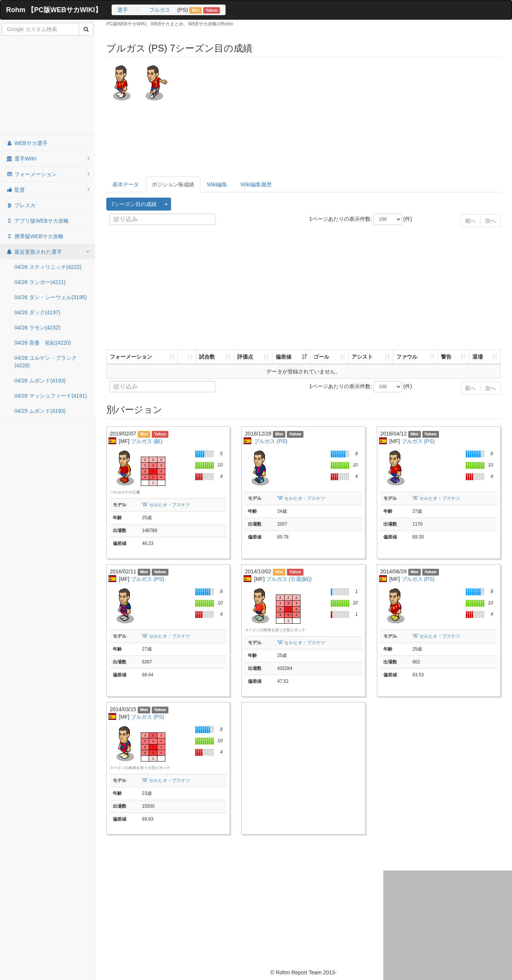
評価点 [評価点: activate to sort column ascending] (245, 357)
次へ (490, 221)
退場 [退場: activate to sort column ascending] (478, 357)
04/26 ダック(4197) (37, 312)
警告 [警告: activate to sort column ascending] (446, 357)
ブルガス (160, 10)
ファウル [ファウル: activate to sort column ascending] (407, 357)
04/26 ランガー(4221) (40, 282)
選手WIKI (48, 159)
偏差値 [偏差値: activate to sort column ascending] (283, 357)
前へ (470, 221)
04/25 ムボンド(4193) (40, 411)
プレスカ (21, 205)
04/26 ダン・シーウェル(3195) (51, 297)
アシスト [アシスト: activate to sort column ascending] (362, 357)
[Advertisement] (48, 86)
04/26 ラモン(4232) (37, 328)
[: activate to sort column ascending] (187, 357)
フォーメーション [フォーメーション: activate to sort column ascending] (131, 357)
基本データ (126, 184)
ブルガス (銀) (147, 441)
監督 (48, 190)
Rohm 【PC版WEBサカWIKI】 (54, 10)
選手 (123, 10)
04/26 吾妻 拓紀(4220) (43, 343)
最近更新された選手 (48, 252)
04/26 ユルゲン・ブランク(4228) (46, 362)
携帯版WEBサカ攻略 (35, 236)
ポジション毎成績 (173, 184)
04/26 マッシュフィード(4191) (51, 396)
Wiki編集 (217, 184)
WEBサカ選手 (27, 143)
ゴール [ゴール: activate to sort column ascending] (321, 357)
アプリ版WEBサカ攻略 (37, 221)
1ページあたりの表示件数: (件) (354, 219)
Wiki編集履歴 (256, 184)
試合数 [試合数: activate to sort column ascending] (207, 357)
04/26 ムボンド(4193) (40, 381)
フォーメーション (48, 174)
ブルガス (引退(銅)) (289, 579)
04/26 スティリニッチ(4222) (48, 267)
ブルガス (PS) (271, 441)
